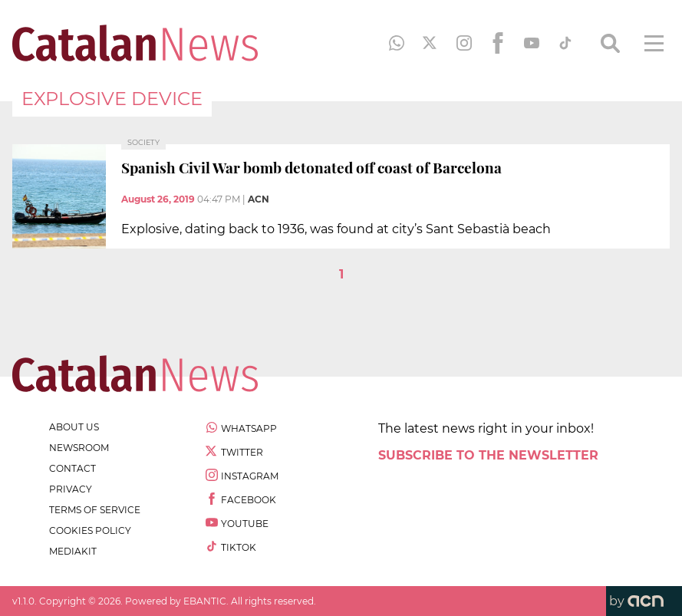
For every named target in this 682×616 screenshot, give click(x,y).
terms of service (95, 510)
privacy (71, 489)
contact (72, 468)
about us (74, 427)
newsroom (79, 448)
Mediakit (73, 551)
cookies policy (90, 530)
